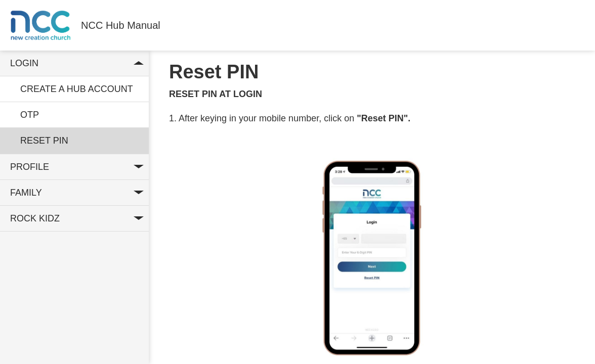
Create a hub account (77, 89)
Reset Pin (44, 141)
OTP (30, 115)
